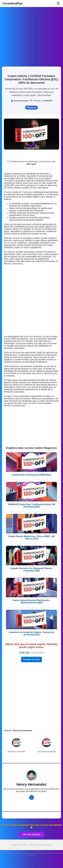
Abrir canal (31, 164)
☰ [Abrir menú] (58, 3)
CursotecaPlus (13, 3)
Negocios (31, 108)
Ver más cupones (32, 834)
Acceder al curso (31, 659)
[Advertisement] (31, 35)
